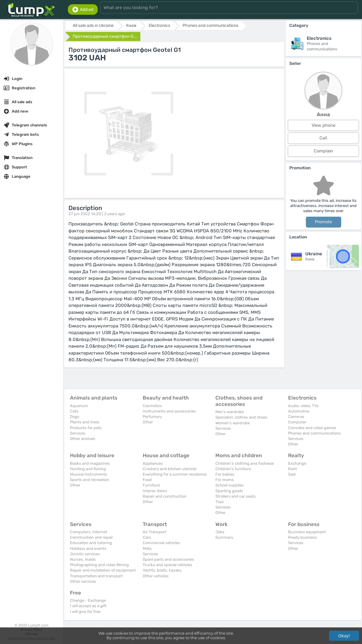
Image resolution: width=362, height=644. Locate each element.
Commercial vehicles (161, 543)
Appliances (153, 463)
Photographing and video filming (99, 565)
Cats (74, 411)
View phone (324, 125)
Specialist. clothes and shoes (241, 417)
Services (78, 433)
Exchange (297, 463)
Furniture (151, 485)
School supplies (230, 485)
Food (147, 480)
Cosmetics (152, 406)
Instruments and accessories (169, 411)
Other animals (83, 439)
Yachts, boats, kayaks (162, 570)
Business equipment (307, 532)
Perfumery (152, 417)
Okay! (344, 636)
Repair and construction (165, 496)
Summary (224, 537)
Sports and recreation (90, 480)
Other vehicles (156, 576)
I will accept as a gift (88, 606)
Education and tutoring (91, 543)
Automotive (299, 411)
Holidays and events (88, 548)
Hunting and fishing (88, 469)
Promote (324, 222)
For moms (225, 480)
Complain (323, 151)
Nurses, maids (83, 559)
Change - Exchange (88, 600)
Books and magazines (90, 463)
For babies (225, 474)
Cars (147, 537)
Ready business (303, 537)
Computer (297, 422)
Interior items (155, 491)
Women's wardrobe (233, 423)
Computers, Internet (89, 532)
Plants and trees (85, 422)
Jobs (220, 532)
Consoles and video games (312, 428)
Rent (292, 469)
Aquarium (79, 406)
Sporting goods (229, 491)
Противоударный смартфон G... (105, 36)
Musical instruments (89, 474)
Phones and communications (314, 433)
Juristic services (85, 554)
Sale (292, 474)
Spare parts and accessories (168, 559)
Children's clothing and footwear (245, 463)
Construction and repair (92, 537)
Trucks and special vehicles (167, 565)
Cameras (296, 417)
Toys (220, 502)
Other (148, 422)
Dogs (75, 417)
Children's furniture (233, 469)
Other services (83, 581)
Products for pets (86, 428)
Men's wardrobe (230, 412)
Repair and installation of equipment (103, 570)
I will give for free (85, 612)
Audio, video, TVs (303, 406)
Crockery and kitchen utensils (170, 469)
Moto (147, 548)
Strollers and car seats (236, 496)
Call (323, 138)
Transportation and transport (96, 576)
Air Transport (155, 532)
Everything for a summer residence (175, 474)
